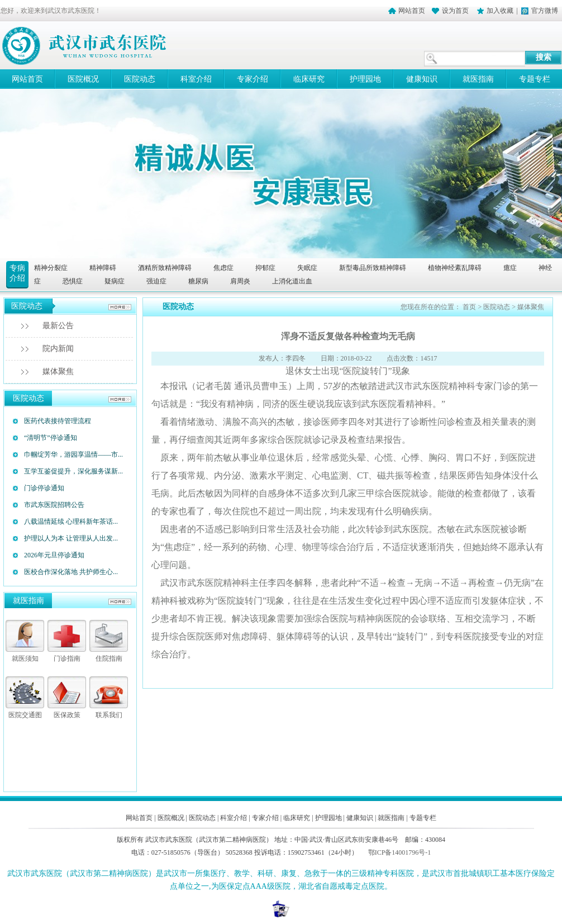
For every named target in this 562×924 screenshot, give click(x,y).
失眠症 (307, 268)
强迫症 (156, 281)
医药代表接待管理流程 (58, 421)
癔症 (510, 268)
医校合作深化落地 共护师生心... (71, 572)
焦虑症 (223, 268)
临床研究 (309, 79)
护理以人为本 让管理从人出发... (71, 538)
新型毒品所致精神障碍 (373, 268)
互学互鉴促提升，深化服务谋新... (73, 471)
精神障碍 (103, 268)
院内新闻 (58, 349)
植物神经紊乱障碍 (455, 268)
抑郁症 (265, 268)
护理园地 (365, 79)
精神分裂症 (51, 268)
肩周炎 (240, 281)
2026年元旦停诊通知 (54, 555)
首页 (469, 307)
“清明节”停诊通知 (51, 438)
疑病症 (115, 281)
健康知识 (422, 79)
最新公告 (58, 326)
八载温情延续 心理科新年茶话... (71, 522)
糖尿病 (198, 281)
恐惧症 (73, 281)
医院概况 (83, 79)
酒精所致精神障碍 (165, 268)
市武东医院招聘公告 (54, 505)
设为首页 (456, 11)
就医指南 (478, 79)
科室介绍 (196, 79)
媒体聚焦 (58, 371)
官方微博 (545, 11)
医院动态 (140, 79)
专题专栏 (423, 818)
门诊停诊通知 (44, 488)
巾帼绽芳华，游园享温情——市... (73, 454)
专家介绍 (253, 79)
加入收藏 (500, 11)
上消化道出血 (292, 281)
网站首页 (412, 11)
